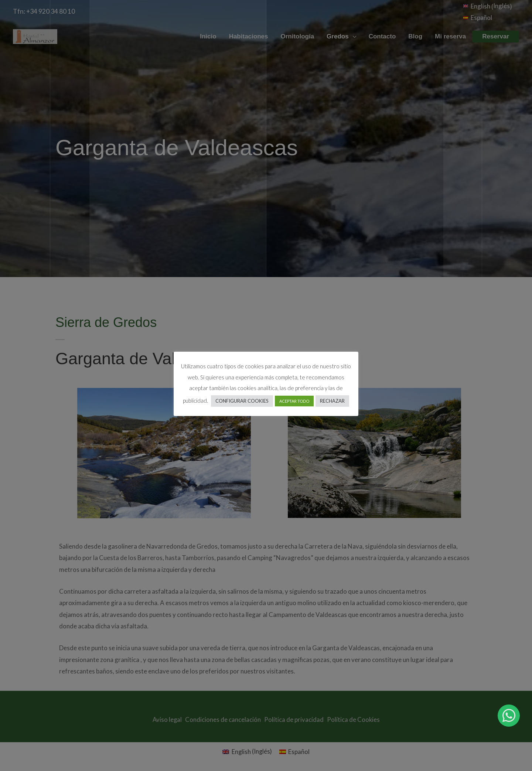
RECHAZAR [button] (332, 401)
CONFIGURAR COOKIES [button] (242, 401)
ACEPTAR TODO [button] (294, 401)
